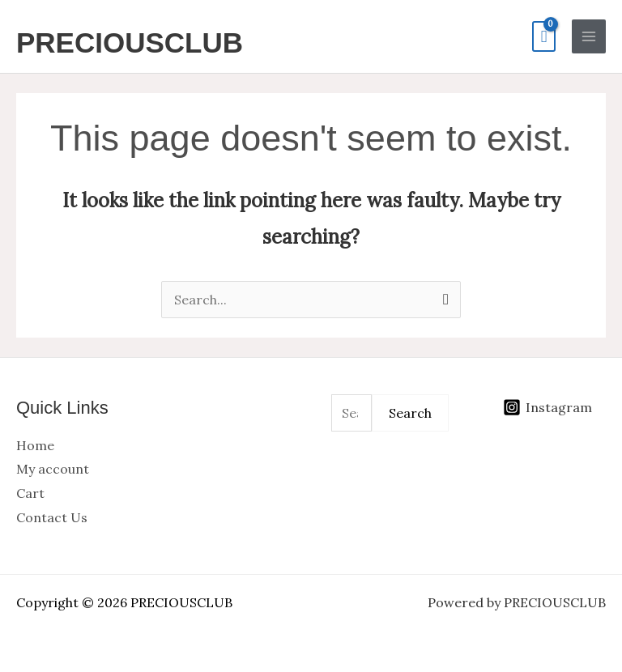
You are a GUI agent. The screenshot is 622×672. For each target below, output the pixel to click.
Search (410, 413)
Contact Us (52, 517)
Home (35, 445)
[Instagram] (547, 407)
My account (53, 469)
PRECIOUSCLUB (130, 43)
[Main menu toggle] (589, 36)
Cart (30, 493)
